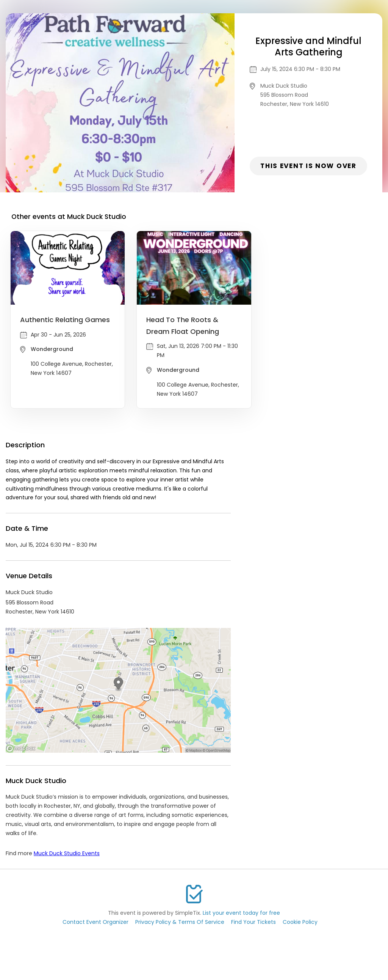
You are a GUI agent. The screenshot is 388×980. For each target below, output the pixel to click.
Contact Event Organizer (95, 922)
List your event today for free (241, 913)
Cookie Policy (300, 922)
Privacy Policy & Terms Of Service (180, 922)
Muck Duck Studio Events (67, 853)
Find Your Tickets (253, 922)
